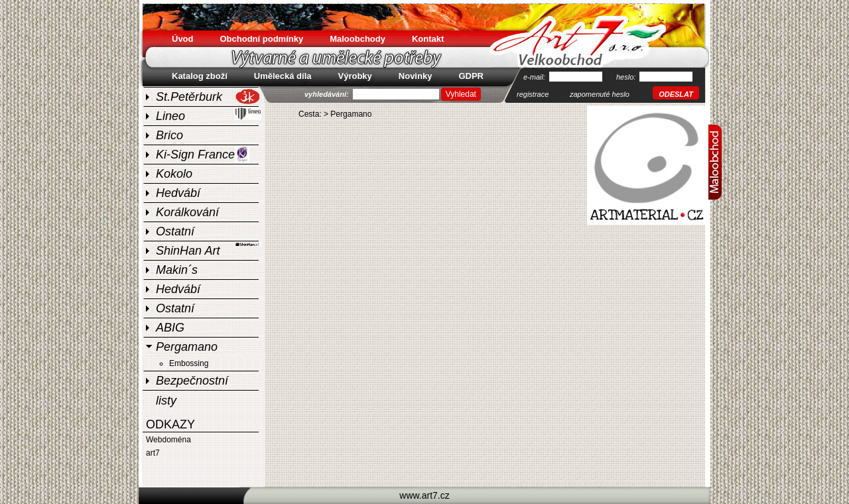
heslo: (627, 77)
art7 (153, 453)
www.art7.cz (424, 495)
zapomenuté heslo (600, 94)
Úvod (183, 39)
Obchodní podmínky (262, 39)
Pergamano (187, 347)
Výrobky (355, 76)
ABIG (170, 328)
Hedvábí (178, 193)
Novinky (416, 76)
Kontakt (428, 39)
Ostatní (175, 231)
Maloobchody (358, 39)
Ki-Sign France (203, 154)
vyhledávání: (328, 94)
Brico (169, 135)
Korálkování (187, 212)
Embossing (189, 363)
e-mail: (535, 77)
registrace (533, 94)
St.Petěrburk (208, 96)
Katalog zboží (200, 76)
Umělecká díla (283, 76)
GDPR (471, 76)
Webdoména (168, 440)
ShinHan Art (209, 249)
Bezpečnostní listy (192, 382)
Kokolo (174, 174)
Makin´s (177, 270)
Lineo (209, 114)
